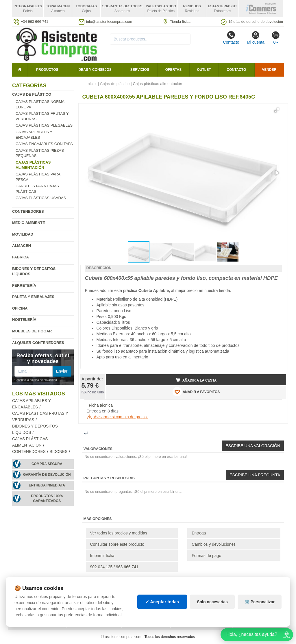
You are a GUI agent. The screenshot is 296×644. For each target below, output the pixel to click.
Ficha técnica (101, 405)
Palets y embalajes (33, 297)
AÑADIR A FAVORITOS (196, 392)
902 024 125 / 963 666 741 (114, 567)
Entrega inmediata (47, 485)
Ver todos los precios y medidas (119, 533)
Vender (269, 70)
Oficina (20, 308)
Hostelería (24, 320)
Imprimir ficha (102, 556)
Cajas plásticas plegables (44, 125)
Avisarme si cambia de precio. (117, 417)
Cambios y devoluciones (214, 544)
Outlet (204, 70)
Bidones (59, 452)
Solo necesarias (212, 602)
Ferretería (24, 285)
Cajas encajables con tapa (44, 144)
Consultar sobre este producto (117, 544)
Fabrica (21, 257)
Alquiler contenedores (38, 343)
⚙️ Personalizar (260, 602)
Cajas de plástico (32, 94)
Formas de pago (206, 556)
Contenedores (28, 211)
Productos (47, 70)
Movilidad (23, 234)
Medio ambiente (29, 223)
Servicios (140, 70)
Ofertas (173, 70)
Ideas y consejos (95, 70)
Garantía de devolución (47, 475)
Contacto (231, 38)
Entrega (199, 533)
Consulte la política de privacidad (36, 380)
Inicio (91, 84)
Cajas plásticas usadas (41, 198)
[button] (277, 110)
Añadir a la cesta (196, 380)
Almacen (22, 246)
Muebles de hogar (32, 331)
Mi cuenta (256, 38)
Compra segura (47, 464)
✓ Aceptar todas (162, 602)
